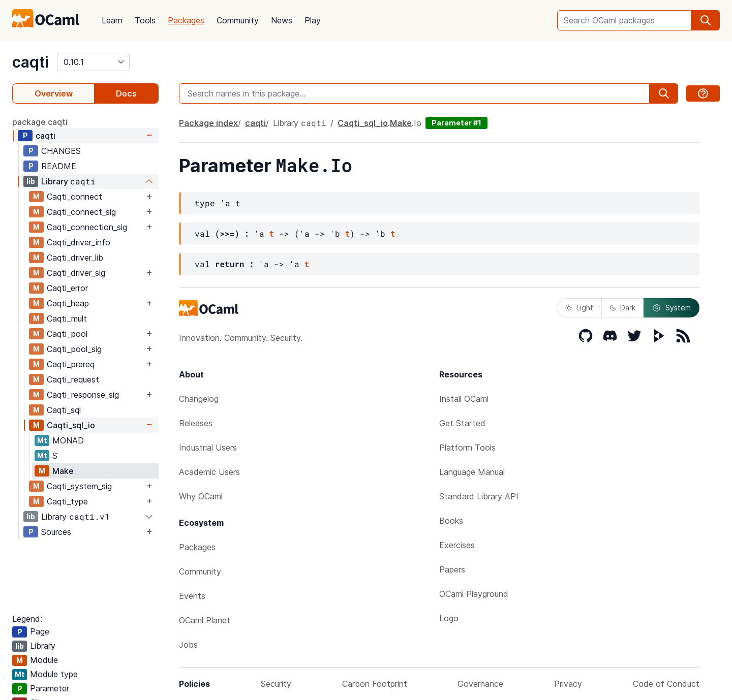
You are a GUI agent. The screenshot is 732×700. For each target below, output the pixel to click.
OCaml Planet (205, 620)
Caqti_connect (74, 197)
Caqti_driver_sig (76, 273)
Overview (54, 93)
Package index (208, 123)
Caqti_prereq (71, 364)
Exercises (457, 545)
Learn (112, 20)
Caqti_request (73, 379)
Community (238, 20)
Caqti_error (67, 288)
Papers (452, 569)
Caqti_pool (67, 334)
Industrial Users (208, 448)
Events (192, 596)
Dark (623, 308)
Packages (186, 20)
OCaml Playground (474, 594)
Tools (145, 20)
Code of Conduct (666, 684)
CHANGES (61, 151)
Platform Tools (467, 448)
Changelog (199, 399)
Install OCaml (464, 399)
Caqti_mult (67, 319)
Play (313, 20)
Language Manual (472, 472)
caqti (30, 62)
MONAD (68, 440)
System (672, 308)
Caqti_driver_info (79, 242)
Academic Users (209, 472)
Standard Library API (479, 496)
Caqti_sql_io (71, 425)
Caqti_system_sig (79, 486)
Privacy (568, 684)
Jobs (188, 645)
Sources (56, 532)
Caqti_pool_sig (74, 349)
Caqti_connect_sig (81, 212)
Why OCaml (201, 496)
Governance (480, 684)
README (59, 166)
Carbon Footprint (375, 684)
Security (276, 684)
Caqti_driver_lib (75, 258)
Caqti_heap (68, 303)
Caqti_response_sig (83, 395)
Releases (196, 423)
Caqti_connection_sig (87, 227)
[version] (93, 62)
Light (579, 308)
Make (63, 471)
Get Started (462, 423)
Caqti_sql (64, 410)
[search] (706, 20)
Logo (449, 618)
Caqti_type (67, 501)
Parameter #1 (456, 123)
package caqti (40, 122)
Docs (126, 93)
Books (451, 521)
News (282, 20)
